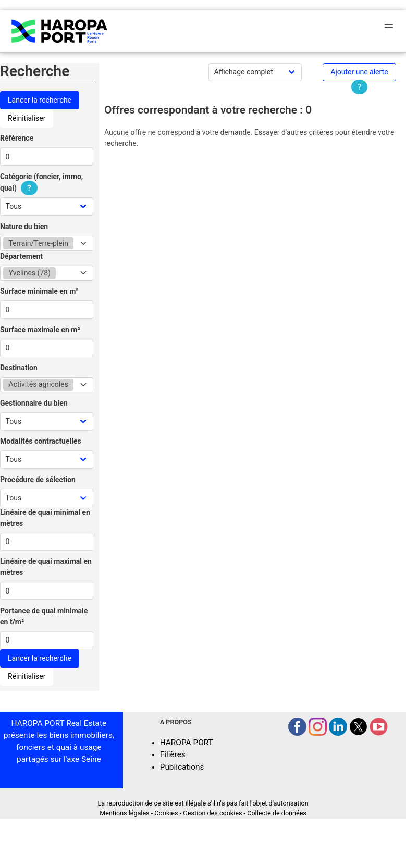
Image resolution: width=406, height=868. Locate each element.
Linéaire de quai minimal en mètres (45, 518)
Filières (173, 754)
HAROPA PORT (187, 743)
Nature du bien (24, 227)
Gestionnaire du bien (34, 403)
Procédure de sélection (38, 480)
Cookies (166, 813)
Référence (17, 138)
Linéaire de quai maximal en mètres (46, 567)
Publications (182, 767)
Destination (19, 368)
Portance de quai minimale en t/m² (44, 616)
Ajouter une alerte (359, 72)
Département (21, 256)
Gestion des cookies (212, 813)
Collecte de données (277, 813)
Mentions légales (124, 813)
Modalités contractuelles (41, 441)
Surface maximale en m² (40, 330)
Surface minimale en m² (39, 291)
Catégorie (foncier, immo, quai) (41, 183)
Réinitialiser (27, 118)
